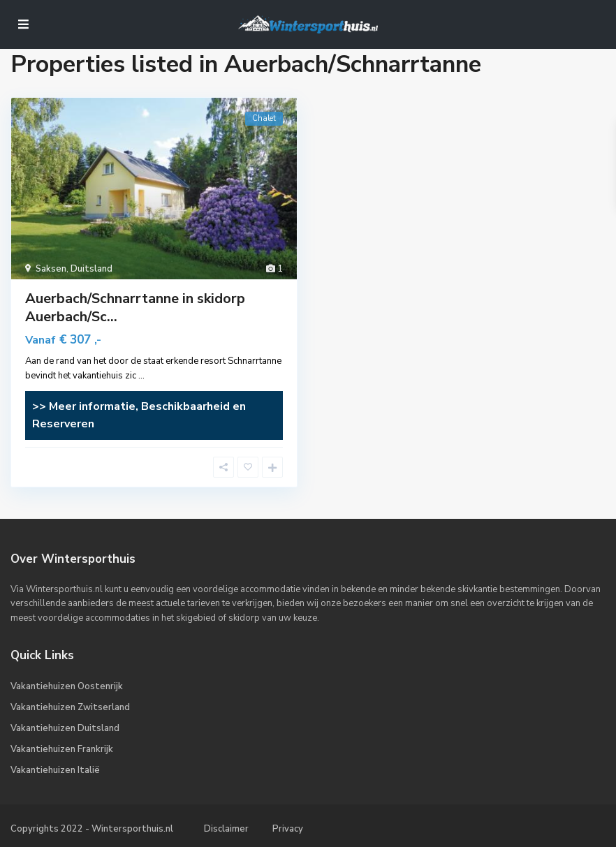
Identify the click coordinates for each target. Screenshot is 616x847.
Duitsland (91, 269)
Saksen (51, 269)
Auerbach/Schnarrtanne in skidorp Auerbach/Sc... (135, 308)
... (141, 376)
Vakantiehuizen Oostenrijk (67, 686)
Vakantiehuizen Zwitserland (70, 707)
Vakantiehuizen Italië (55, 770)
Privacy (288, 829)
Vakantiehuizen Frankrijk (62, 749)
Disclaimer (226, 829)
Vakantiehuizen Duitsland (65, 728)
